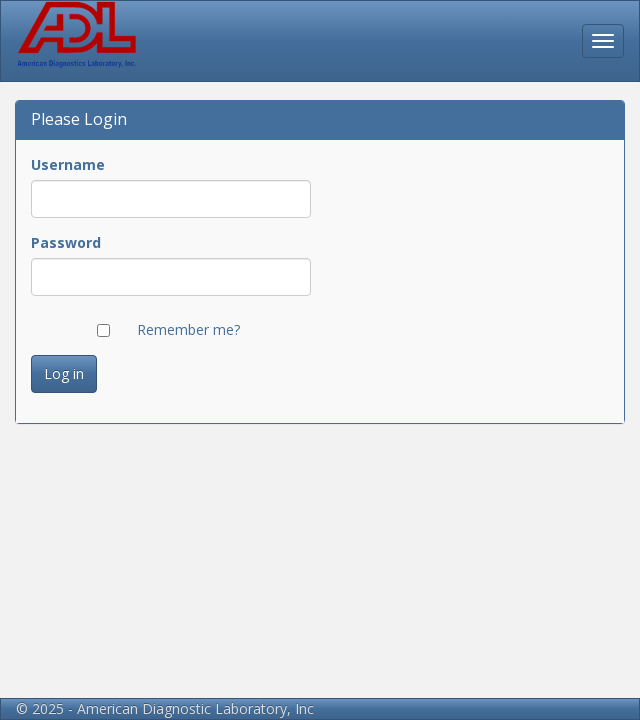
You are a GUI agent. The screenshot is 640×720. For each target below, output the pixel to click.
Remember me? (188, 329)
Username (68, 164)
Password (66, 242)
